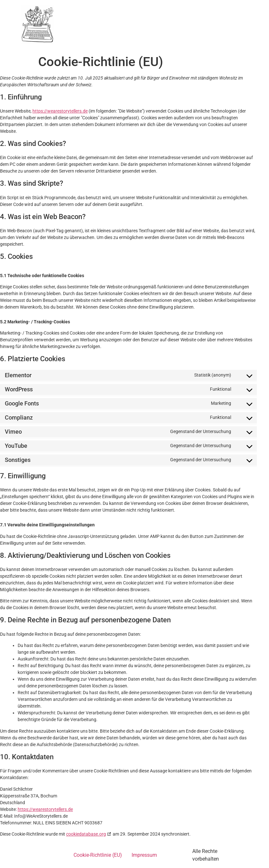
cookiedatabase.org (86, 834)
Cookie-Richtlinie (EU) (98, 855)
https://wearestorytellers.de (60, 111)
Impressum (144, 855)
